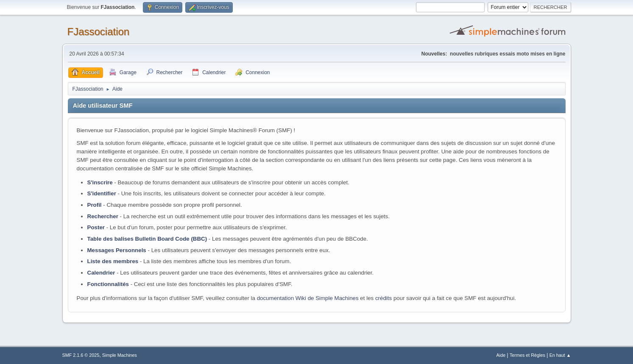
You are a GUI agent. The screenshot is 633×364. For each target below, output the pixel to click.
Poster (96, 227)
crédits (383, 298)
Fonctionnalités (108, 284)
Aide (501, 355)
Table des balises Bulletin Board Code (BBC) (147, 239)
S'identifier (102, 193)
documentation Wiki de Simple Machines (308, 298)
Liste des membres (113, 261)
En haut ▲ (560, 355)
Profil (95, 205)
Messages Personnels (117, 250)
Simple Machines (120, 355)
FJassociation (99, 32)
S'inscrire (100, 182)
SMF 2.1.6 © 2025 (81, 355)
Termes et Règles (527, 355)
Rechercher (103, 216)
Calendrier (101, 273)
